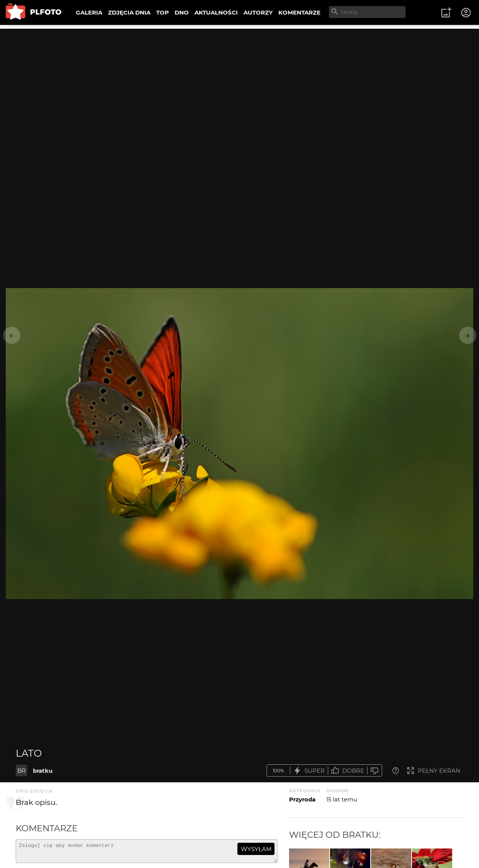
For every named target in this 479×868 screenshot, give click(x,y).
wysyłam (256, 849)
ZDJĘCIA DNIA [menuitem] (129, 12)
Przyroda (302, 799)
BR (21, 771)
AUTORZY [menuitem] (258, 12)
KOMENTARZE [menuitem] (299, 12)
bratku (43, 771)
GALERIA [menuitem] (89, 12)
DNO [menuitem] (182, 12)
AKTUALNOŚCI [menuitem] (216, 12)
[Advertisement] (240, 82)
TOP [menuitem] (163, 12)
